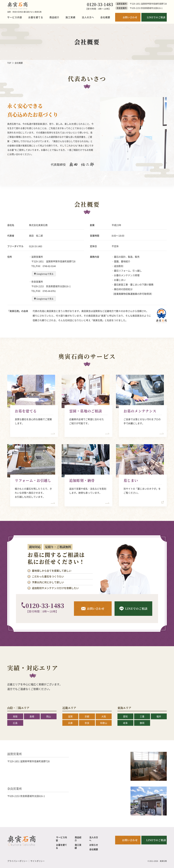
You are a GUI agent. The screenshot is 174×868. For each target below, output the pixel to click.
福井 (159, 716)
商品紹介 (54, 17)
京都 (87, 716)
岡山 (49, 716)
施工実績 (70, 17)
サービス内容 (15, 17)
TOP (9, 63)
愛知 (125, 716)
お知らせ (94, 842)
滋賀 (70, 716)
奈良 (87, 723)
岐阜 (125, 723)
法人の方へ (88, 17)
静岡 (142, 723)
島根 (32, 716)
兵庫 (70, 723)
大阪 (104, 716)
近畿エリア (70, 708)
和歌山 (104, 723)
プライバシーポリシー (17, 858)
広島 (15, 723)
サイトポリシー (38, 858)
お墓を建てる (36, 17)
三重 (142, 716)
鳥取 (15, 716)
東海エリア (125, 708)
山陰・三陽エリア (19, 708)
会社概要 (105, 17)
